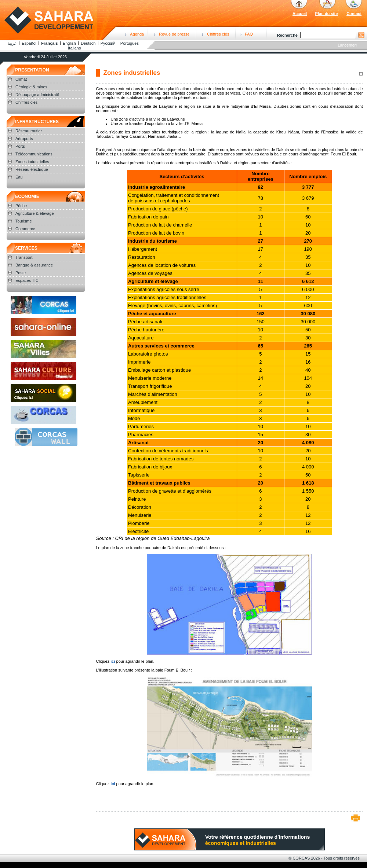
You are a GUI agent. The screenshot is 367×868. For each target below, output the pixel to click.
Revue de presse (174, 34)
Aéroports (24, 139)
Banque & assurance (34, 265)
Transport (24, 257)
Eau (19, 177)
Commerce (25, 229)
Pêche (21, 206)
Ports (20, 146)
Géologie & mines (31, 87)
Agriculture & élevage (35, 213)
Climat (21, 79)
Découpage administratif (37, 95)
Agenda (137, 34)
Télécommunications (34, 154)
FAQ (249, 34)
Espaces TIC (27, 280)
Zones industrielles (32, 162)
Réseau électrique (32, 169)
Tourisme (24, 221)
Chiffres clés (218, 34)
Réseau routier (29, 131)
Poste (21, 273)
